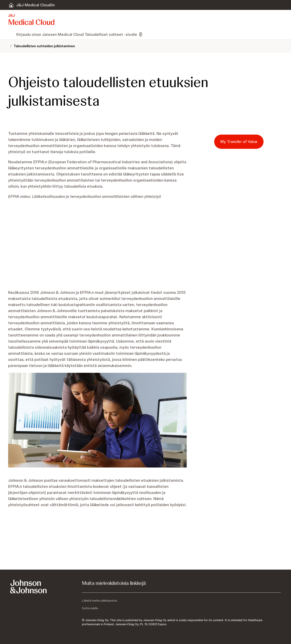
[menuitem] (10, 34)
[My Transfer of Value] (239, 142)
